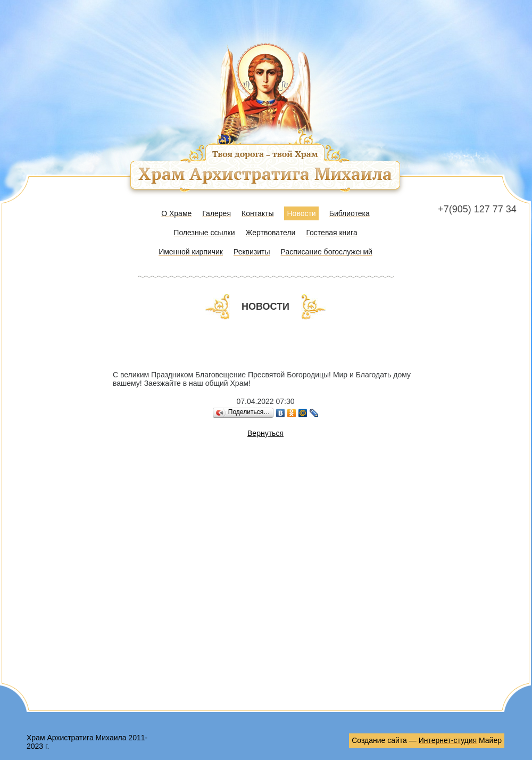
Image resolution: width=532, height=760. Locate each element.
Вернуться (265, 433)
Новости (301, 213)
